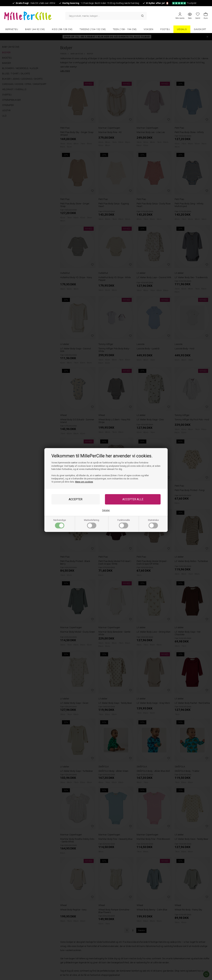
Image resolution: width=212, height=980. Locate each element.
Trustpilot (184, 3)
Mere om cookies (84, 482)
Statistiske (153, 524)
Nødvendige (60, 524)
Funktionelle (124, 524)
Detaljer (106, 510)
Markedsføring (92, 524)
